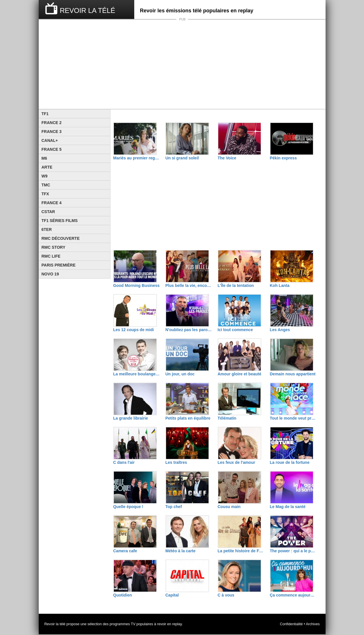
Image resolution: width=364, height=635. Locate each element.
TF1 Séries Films (60, 221)
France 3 (52, 132)
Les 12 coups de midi (134, 330)
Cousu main (229, 507)
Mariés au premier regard (137, 158)
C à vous (226, 595)
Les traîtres (176, 462)
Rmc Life (51, 256)
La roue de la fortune (290, 462)
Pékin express (283, 158)
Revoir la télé (55, 624)
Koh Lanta (280, 285)
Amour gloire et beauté (240, 374)
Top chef (174, 507)
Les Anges (280, 330)
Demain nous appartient (293, 374)
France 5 (52, 149)
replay (177, 624)
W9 (45, 176)
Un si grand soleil (182, 158)
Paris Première (59, 265)
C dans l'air (124, 462)
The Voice (227, 158)
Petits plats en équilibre (188, 418)
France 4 (52, 203)
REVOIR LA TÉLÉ (88, 10)
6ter (47, 229)
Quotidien (123, 595)
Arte (47, 167)
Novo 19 (50, 274)
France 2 (52, 123)
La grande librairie (131, 418)
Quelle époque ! (128, 507)
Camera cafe (125, 551)
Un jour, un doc (180, 374)
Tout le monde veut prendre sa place (293, 418)
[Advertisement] (182, 64)
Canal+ (50, 140)
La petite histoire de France (241, 551)
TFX (45, 194)
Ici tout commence (235, 330)
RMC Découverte (61, 238)
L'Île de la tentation (236, 285)
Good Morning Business (137, 285)
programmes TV (122, 624)
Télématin (227, 418)
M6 (44, 158)
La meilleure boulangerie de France (137, 374)
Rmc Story (53, 247)
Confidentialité (291, 624)
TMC (46, 185)
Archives (313, 624)
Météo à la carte (181, 551)
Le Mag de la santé (288, 507)
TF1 (45, 114)
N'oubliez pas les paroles (189, 330)
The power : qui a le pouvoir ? (293, 551)
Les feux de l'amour (236, 462)
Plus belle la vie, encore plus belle (189, 285)
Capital (172, 595)
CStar (48, 212)
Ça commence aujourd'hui (293, 595)
